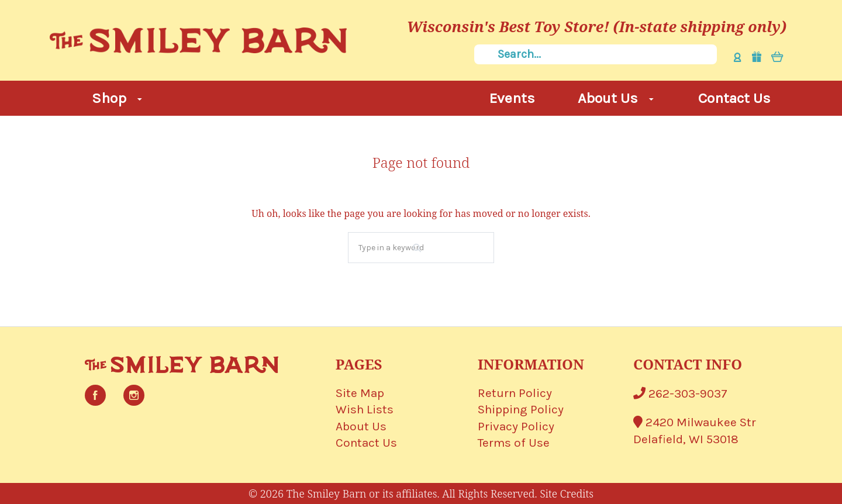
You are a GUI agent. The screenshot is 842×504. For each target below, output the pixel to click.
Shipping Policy (521, 409)
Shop (117, 98)
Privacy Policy (516, 426)
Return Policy (515, 393)
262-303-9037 (680, 393)
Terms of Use (514, 443)
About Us (616, 98)
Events (512, 98)
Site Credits (567, 493)
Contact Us (734, 98)
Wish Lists (365, 409)
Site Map (360, 393)
